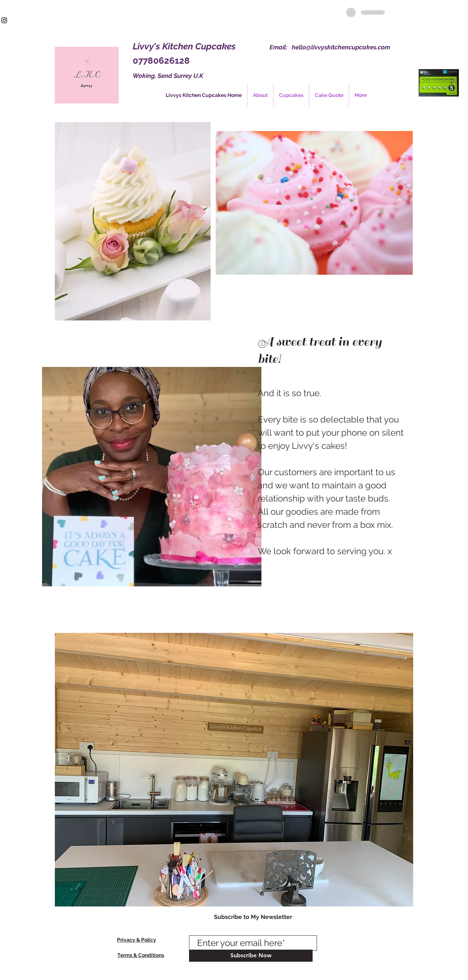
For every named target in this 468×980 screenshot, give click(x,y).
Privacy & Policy (137, 940)
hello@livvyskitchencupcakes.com (341, 47)
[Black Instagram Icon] (4, 20)
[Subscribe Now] (251, 956)
